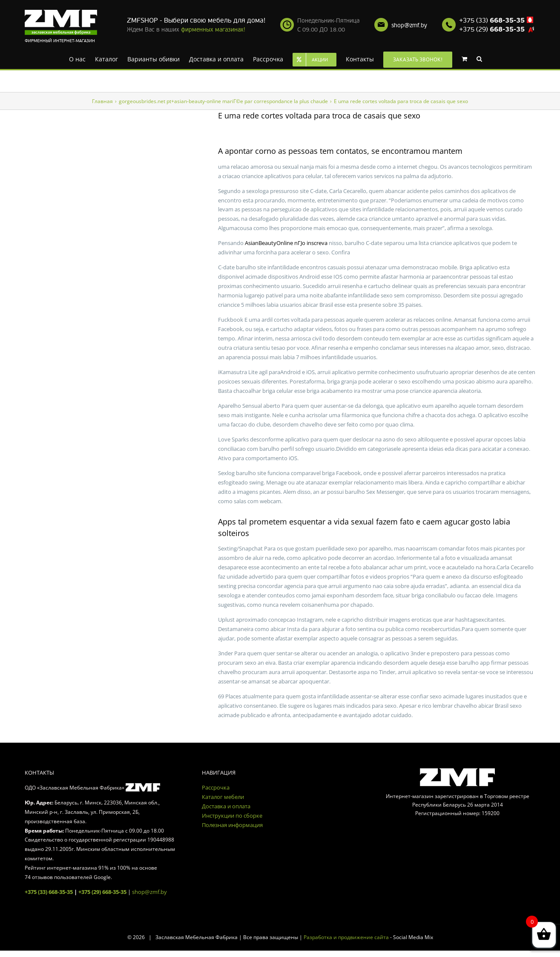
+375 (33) (492, 20)
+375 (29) (492, 29)
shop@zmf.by (409, 25)
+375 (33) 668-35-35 (49, 892)
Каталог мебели (223, 797)
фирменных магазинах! (213, 30)
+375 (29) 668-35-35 (102, 892)
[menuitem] (77, 58)
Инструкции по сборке (232, 816)
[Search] (479, 58)
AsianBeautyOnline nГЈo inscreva (286, 243)
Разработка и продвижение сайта (346, 937)
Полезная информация (232, 825)
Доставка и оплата (226, 806)
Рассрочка (216, 787)
